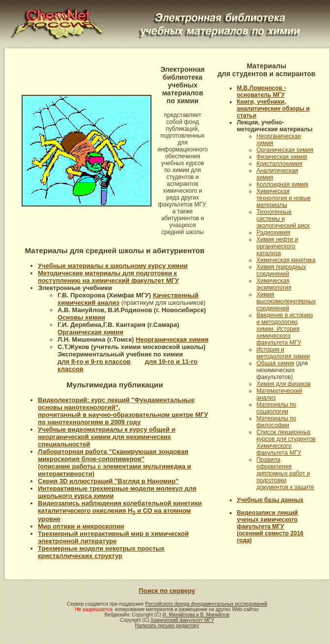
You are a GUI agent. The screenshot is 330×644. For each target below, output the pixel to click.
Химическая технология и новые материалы (284, 198)
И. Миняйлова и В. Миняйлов (196, 615)
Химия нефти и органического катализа (277, 246)
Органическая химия (285, 150)
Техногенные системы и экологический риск (283, 219)
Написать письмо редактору (167, 626)
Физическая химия (282, 157)
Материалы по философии (276, 422)
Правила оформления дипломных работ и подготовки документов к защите (285, 473)
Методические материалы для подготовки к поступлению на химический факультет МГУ (108, 277)
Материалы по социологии (276, 408)
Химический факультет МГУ (182, 620)
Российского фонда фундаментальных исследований (206, 604)
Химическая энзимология (274, 284)
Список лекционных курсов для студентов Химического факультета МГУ (286, 442)
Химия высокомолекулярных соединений (286, 301)
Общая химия (275, 363)
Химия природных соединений (281, 270)
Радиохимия (273, 233)
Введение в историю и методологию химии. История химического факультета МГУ (285, 329)
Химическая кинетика (286, 260)
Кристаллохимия (279, 164)
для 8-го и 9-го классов (94, 362)
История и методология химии (283, 353)
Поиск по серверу (167, 591)
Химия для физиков (284, 384)
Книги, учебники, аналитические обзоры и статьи (273, 109)
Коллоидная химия (282, 184)
